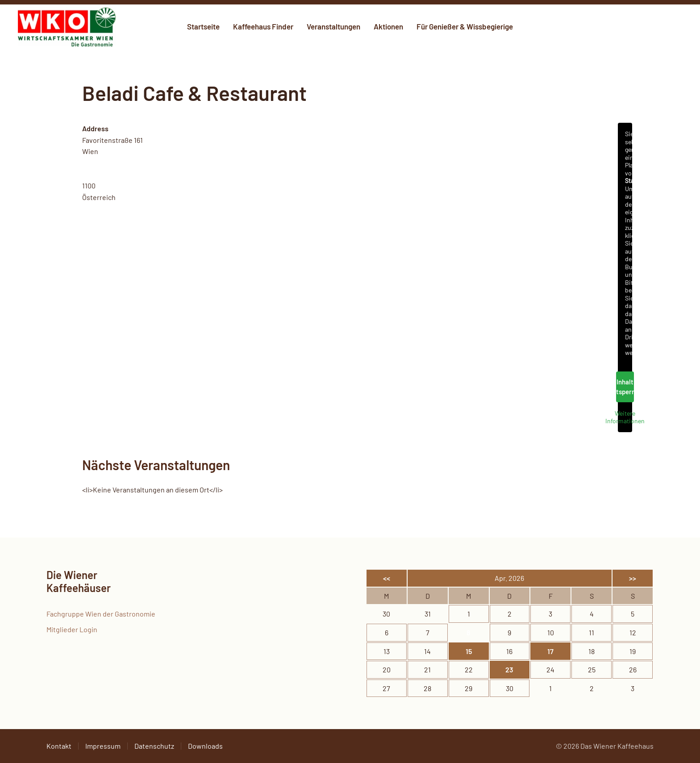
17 (550, 651)
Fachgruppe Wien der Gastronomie (101, 614)
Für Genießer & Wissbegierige (465, 26)
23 (509, 669)
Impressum (103, 746)
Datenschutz (154, 746)
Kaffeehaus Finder (263, 26)
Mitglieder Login (72, 629)
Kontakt (59, 746)
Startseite (203, 26)
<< (387, 578)
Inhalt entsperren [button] (625, 387)
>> (633, 578)
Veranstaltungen (333, 26)
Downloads (205, 746)
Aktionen (388, 26)
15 (469, 651)
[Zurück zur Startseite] (67, 27)
